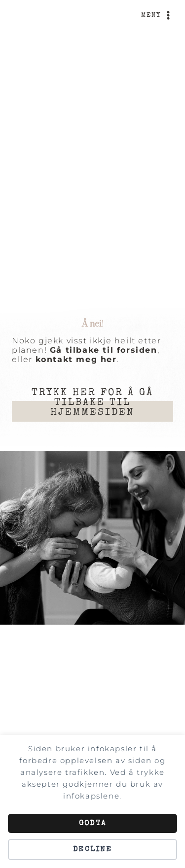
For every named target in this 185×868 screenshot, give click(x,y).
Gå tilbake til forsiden (104, 350)
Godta (92, 823)
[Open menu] (157, 15)
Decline (92, 850)
